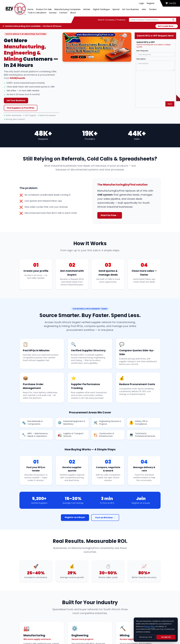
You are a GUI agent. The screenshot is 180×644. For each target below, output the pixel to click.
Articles (87, 9)
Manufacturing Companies (67, 9)
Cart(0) (171, 3)
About (73, 13)
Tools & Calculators (37, 13)
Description (141, 59)
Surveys (53, 13)
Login (142, 3)
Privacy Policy (150, 626)
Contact (63, 13)
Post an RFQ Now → (105, 518)
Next (170, 104)
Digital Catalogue (101, 9)
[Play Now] (97, 47)
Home (30, 9)
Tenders (153, 9)
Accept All (166, 637)
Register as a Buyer (75, 517)
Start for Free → (110, 215)
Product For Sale (44, 9)
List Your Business (130, 9)
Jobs (144, 9)
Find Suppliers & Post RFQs (21, 108)
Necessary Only (146, 637)
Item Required (142, 51)
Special (116, 9)
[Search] (173, 20)
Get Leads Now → (167, 26)
